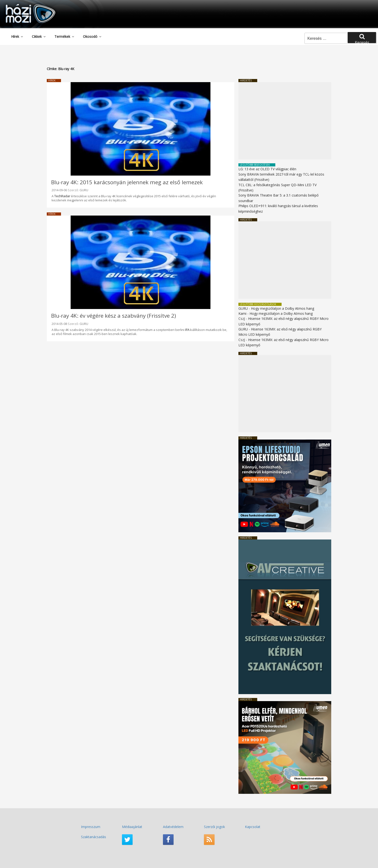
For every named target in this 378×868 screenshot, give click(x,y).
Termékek (65, 36)
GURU (84, 190)
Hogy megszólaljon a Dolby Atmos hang (283, 308)
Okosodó (92, 36)
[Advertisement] (285, 121)
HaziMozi (24, 6)
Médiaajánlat (132, 827)
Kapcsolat (253, 827)
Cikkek (39, 36)
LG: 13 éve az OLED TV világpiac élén (267, 169)
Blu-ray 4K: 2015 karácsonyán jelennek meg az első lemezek (127, 182)
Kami (242, 313)
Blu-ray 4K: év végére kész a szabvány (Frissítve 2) (114, 316)
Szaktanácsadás (94, 837)
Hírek (17, 36)
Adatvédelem (173, 827)
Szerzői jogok (214, 827)
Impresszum (91, 827)
